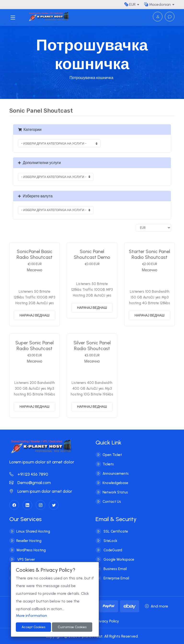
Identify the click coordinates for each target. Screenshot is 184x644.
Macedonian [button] (158, 4)
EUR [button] (130, 4)
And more (157, 606)
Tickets (108, 464)
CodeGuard (112, 550)
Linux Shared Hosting (33, 531)
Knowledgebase (115, 483)
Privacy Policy (107, 621)
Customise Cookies (72, 627)
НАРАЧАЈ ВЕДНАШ (34, 315)
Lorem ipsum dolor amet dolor (41, 491)
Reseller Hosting (29, 541)
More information (31, 616)
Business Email (115, 569)
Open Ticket (112, 455)
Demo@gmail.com (30, 483)
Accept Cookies (33, 627)
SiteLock (110, 541)
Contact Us (112, 502)
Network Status (115, 492)
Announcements (116, 474)
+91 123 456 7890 (29, 474)
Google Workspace (118, 559)
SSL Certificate (115, 531)
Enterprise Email (116, 578)
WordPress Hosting (31, 550)
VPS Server (26, 559)
